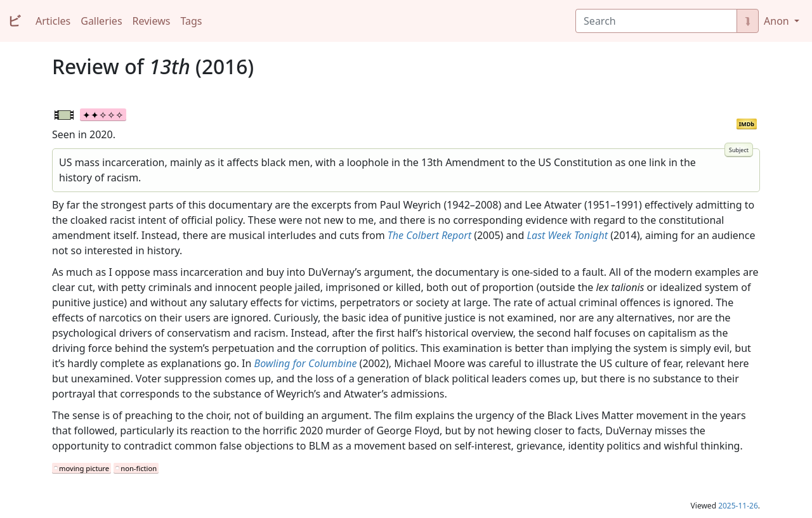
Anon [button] (778, 21)
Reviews (152, 21)
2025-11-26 (738, 506)
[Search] (656, 21)
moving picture (84, 468)
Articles (53, 21)
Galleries (101, 21)
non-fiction (139, 468)
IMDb (747, 124)
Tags (191, 21)
